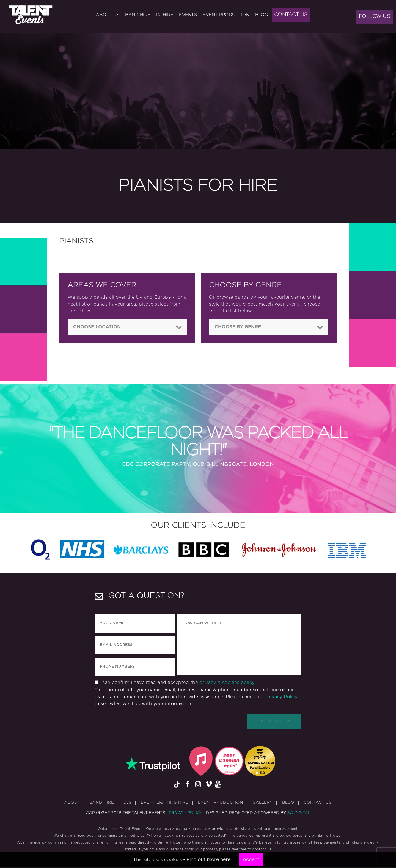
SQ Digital (299, 814)
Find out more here (208, 860)
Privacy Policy (282, 698)
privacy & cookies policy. (228, 683)
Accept (251, 860)
